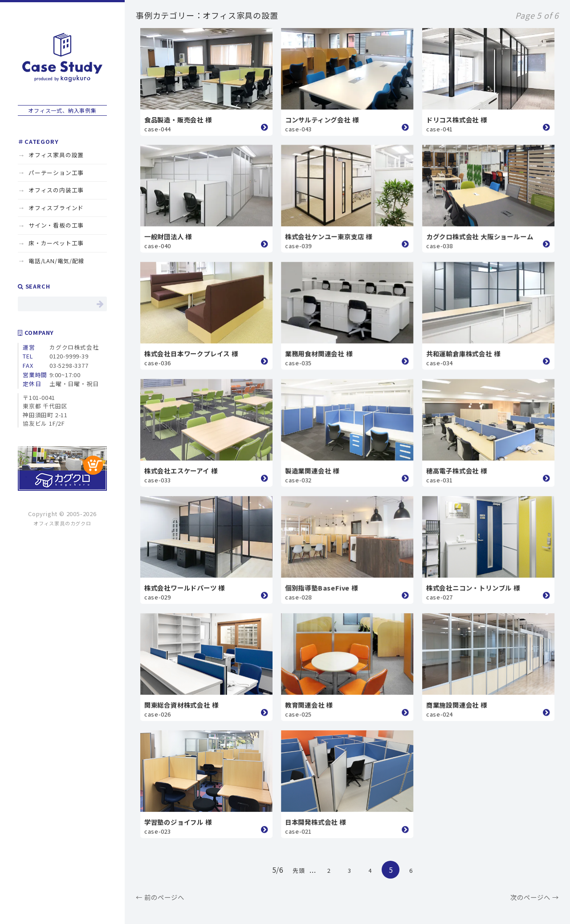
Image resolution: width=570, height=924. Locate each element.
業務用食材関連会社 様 (319, 353)
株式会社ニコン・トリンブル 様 (473, 588)
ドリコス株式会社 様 (457, 120)
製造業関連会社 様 (312, 470)
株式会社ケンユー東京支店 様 (329, 236)
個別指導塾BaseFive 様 (322, 588)
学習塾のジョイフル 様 (178, 822)
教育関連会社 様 (309, 705)
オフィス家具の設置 (56, 155)
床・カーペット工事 (56, 243)
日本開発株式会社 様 (316, 822)
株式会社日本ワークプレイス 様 (191, 353)
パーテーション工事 (56, 173)
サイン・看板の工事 (56, 225)
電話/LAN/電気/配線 (57, 261)
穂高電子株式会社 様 (457, 470)
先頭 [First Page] (299, 870)
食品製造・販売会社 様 (178, 120)
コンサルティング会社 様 (322, 120)
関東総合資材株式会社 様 (181, 705)
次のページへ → (535, 897)
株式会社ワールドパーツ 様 (185, 588)
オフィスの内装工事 (56, 190)
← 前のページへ (160, 897)
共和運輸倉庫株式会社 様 (463, 353)
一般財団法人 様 (168, 236)
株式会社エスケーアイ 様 (181, 470)
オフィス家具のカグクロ (62, 523)
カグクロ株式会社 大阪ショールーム (480, 236)
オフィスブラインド (56, 208)
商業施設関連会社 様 (457, 705)
